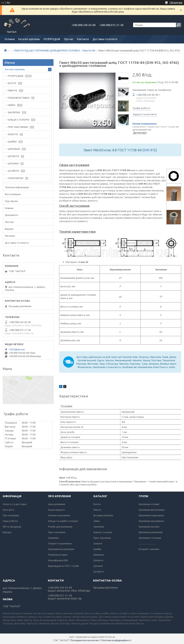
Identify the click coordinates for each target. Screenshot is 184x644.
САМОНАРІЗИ (15, 178)
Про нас (69, 39)
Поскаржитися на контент (85, 640)
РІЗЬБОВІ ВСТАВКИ (19, 98)
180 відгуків (176, 3)
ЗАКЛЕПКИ (14, 112)
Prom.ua (110, 637)
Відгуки (9, 229)
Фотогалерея (13, 194)
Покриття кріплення (60, 543)
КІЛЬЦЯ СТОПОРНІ (18, 120)
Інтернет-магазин (149, 549)
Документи (11, 215)
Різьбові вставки (58, 555)
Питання (10, 236)
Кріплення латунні (149, 527)
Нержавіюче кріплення (61, 549)
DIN (146, 150)
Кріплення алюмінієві (151, 532)
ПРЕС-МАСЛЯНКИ (18, 127)
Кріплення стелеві (149, 504)
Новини (9, 208)
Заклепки (53, 538)
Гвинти (97, 510)
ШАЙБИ (12, 142)
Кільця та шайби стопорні (63, 521)
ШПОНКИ (13, 163)
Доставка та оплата (105, 39)
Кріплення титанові (150, 538)
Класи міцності (57, 510)
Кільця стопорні (103, 532)
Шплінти (98, 560)
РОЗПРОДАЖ (52, 39)
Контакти (83, 39)
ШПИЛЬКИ (14, 149)
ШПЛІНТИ (13, 156)
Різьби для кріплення (60, 527)
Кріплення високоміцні (152, 510)
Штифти (99, 572)
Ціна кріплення (57, 504)
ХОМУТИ (13, 134)
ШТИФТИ (13, 171)
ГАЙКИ (11, 105)
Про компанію (11, 515)
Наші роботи (10, 521)
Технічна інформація (17, 187)
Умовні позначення (59, 515)
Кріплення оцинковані (151, 515)
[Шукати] (179, 25)
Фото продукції (12, 527)
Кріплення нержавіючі (151, 521)
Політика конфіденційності (116, 640)
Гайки (97, 521)
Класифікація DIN (58, 560)
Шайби (97, 549)
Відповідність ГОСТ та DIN (63, 566)
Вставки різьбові (103, 515)
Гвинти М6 (89, 51)
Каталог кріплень (29, 39)
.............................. (147, 543)
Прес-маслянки (57, 532)
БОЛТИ (12, 83)
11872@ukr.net (17, 349)
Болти (97, 504)
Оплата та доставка (15, 504)
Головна (10, 39)
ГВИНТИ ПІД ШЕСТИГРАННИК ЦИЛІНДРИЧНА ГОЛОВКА (47, 51)
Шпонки (98, 566)
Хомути (98, 543)
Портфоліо (11, 201)
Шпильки (99, 555)
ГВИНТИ (12, 90)
